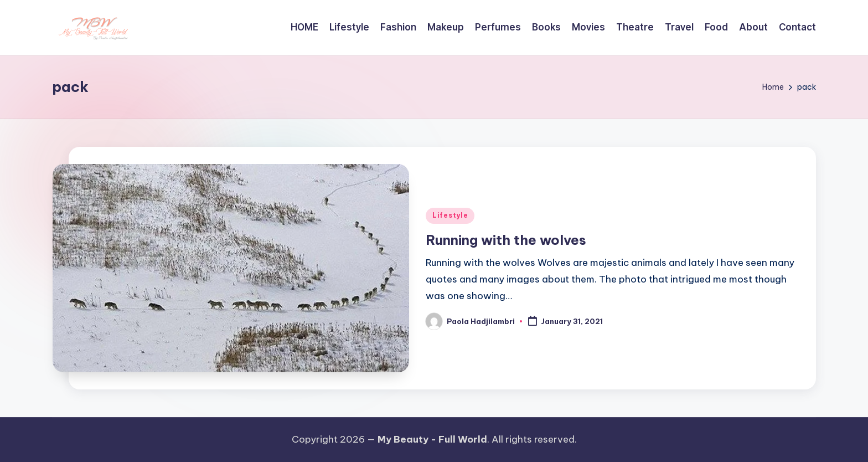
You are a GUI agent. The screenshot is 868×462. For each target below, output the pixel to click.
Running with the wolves (506, 240)
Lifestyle (450, 215)
